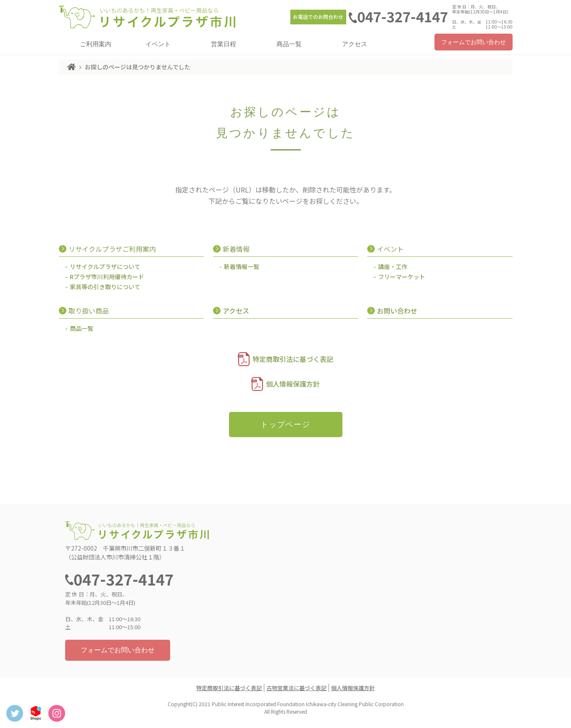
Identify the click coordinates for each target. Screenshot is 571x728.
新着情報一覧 (242, 266)
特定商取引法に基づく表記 (293, 359)
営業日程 (224, 44)
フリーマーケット (402, 277)
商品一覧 (289, 44)
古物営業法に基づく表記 (296, 688)
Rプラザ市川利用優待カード (107, 277)
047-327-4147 (403, 16)
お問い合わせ (397, 311)
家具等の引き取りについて (105, 287)
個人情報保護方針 (293, 384)
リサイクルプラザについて (105, 266)
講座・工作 (393, 266)
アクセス (355, 44)
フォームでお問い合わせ (474, 42)
